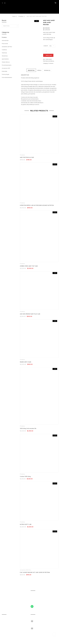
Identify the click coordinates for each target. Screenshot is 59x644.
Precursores (5, 44)
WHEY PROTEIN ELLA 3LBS (27, 158)
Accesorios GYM (24, 570)
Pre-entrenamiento (7, 65)
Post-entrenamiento (7, 77)
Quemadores (5, 59)
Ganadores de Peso (7, 47)
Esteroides (4, 71)
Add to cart (49, 56)
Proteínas (21, 16)
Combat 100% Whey (25, 477)
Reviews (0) (47, 71)
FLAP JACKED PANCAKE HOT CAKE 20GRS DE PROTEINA (35, 573)
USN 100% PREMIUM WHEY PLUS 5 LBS (30, 314)
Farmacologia (5, 74)
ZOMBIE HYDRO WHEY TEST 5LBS (29, 266)
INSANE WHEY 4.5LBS (26, 362)
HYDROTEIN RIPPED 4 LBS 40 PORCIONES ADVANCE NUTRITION (37, 206)
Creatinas (4, 50)
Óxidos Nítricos (6, 62)
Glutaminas (5, 56)
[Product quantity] (46, 51)
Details (39, 71)
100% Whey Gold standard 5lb (28, 429)
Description (31, 71)
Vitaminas (4, 53)
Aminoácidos (5, 40)
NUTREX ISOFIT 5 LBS (26, 525)
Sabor (46, 46)
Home (14, 16)
